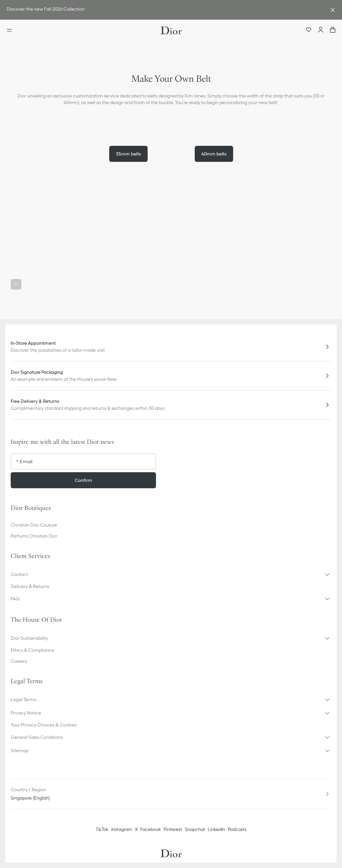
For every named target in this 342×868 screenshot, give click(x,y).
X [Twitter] (136, 829)
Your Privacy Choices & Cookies (44, 725)
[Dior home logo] (171, 30)
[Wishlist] (309, 30)
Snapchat (195, 829)
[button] (171, 250)
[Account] (321, 30)
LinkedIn (216, 829)
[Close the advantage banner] (333, 10)
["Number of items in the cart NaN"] (333, 30)
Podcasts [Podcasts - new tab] (237, 829)
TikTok (102, 829)
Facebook (151, 829)
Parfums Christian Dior (34, 536)
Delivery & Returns (30, 586)
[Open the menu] (11, 30)
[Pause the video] (16, 284)
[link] (164, 10)
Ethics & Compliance (32, 650)
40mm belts (214, 154)
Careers (19, 661)
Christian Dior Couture (34, 525)
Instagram (122, 829)
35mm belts (128, 154)
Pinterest (173, 829)
